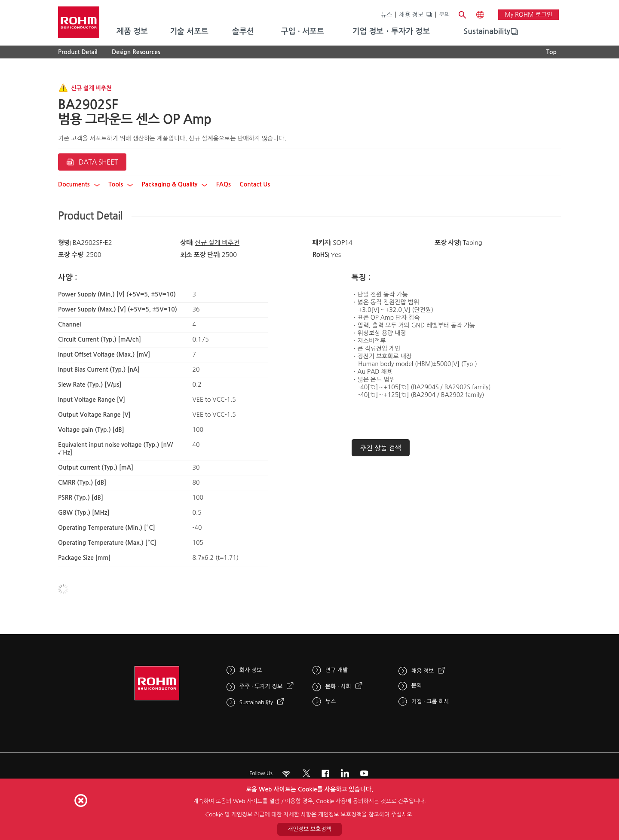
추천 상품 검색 (381, 448)
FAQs (224, 184)
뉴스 (386, 15)
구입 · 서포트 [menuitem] (303, 31)
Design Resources (136, 52)
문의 (444, 15)
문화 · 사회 (338, 686)
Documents (79, 184)
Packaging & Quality (175, 184)
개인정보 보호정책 (309, 829)
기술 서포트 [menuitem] (189, 31)
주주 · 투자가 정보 (261, 686)
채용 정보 (411, 15)
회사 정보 (251, 670)
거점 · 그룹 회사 (430, 701)
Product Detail (78, 52)
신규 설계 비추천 (217, 243)
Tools (121, 184)
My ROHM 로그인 (529, 15)
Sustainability (487, 31)
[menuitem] (487, 32)
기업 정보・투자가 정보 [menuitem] (391, 31)
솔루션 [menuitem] (243, 31)
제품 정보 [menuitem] (132, 31)
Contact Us (255, 184)
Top (551, 52)
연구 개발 (337, 670)
